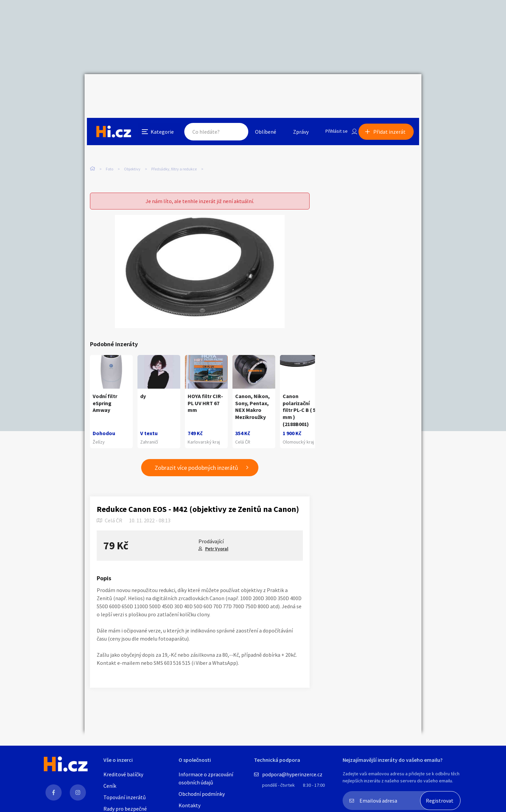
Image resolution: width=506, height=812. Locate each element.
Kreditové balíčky (123, 774)
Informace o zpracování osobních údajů (206, 778)
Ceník (110, 786)
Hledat (229, 89)
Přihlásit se (331, 89)
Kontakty (189, 805)
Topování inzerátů (125, 797)
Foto (109, 141)
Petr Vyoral (217, 535)
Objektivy (132, 141)
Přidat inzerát (392, 89)
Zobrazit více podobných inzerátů (196, 454)
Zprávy (293, 89)
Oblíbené (258, 89)
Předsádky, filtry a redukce (174, 141)
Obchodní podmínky (202, 794)
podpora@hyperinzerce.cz (292, 774)
